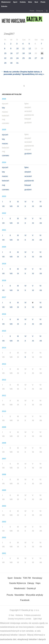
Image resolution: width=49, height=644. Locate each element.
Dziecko (4, 6)
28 (42, 58)
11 (23, 48)
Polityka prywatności (32, 615)
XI (33, 206)
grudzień (28, 154)
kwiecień (5, 181)
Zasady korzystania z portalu (20, 619)
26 (30, 58)
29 (5, 63)
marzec (5, 144)
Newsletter (19, 595)
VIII (11, 206)
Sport (15, 2)
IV (25, 202)
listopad (28, 185)
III (18, 202)
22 (5, 58)
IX (18, 206)
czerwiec (5, 156)
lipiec (27, 167)
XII (41, 206)
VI (40, 202)
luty (3, 108)
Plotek (43, 2)
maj (3, 185)
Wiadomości (6, 2)
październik (29, 181)
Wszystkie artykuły (34, 595)
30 (11, 63)
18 (23, 53)
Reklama (19, 615)
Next (36, 2)
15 (5, 53)
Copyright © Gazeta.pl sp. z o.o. (24, 610)
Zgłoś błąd (37, 619)
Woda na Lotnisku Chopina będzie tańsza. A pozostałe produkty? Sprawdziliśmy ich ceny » (24, 73)
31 (17, 63)
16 (11, 53)
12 (30, 48)
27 (36, 58)
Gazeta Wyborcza (18, 583)
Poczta (32, 11)
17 (17, 53)
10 (17, 48)
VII (3, 206)
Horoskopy (37, 578)
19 (30, 53)
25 (23, 58)
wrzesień (28, 176)
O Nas (11, 615)
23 (11, 58)
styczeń (5, 135)
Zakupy (31, 583)
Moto (30, 2)
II (10, 202)
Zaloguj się (40, 11)
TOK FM (27, 578)
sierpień (28, 172)
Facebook (25, 600)
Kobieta (23, 2)
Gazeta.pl (31, 588)
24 (17, 58)
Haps (38, 583)
